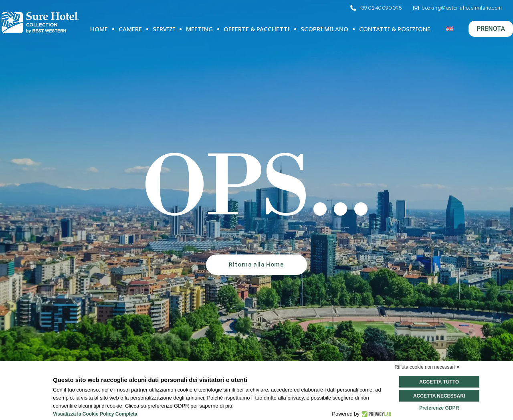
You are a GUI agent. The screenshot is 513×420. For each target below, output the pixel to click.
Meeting (199, 29)
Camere (130, 29)
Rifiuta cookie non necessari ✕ (427, 367)
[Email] (457, 8)
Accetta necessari (439, 396)
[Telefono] (376, 8)
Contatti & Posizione (395, 29)
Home (99, 29)
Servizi (164, 29)
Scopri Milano (324, 29)
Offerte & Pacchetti (257, 29)
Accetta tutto (439, 382)
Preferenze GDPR (439, 408)
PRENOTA (491, 29)
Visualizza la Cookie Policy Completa (95, 414)
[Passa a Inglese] (450, 29)
